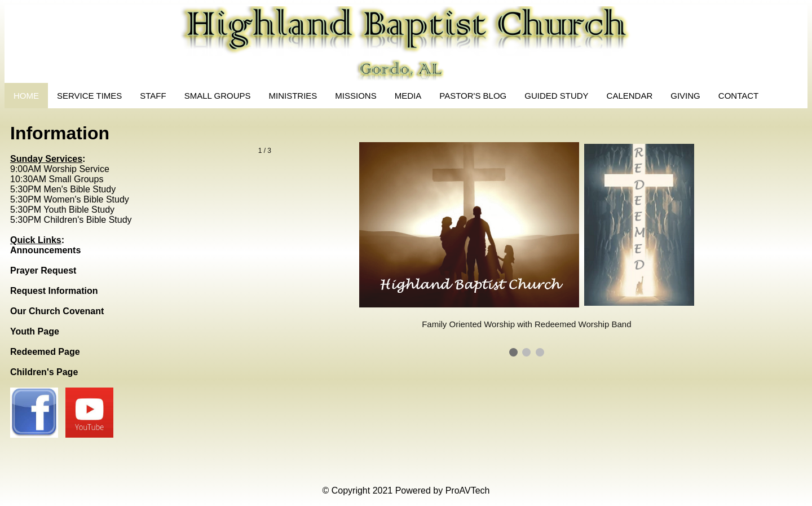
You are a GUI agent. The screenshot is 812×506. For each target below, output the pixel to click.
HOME (26, 96)
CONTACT (738, 96)
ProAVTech (468, 490)
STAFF (153, 96)
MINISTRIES (293, 96)
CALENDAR (630, 96)
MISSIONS (356, 96)
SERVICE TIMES (89, 96)
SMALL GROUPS (218, 96)
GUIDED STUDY (556, 96)
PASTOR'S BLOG (473, 96)
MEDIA (408, 96)
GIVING (685, 96)
